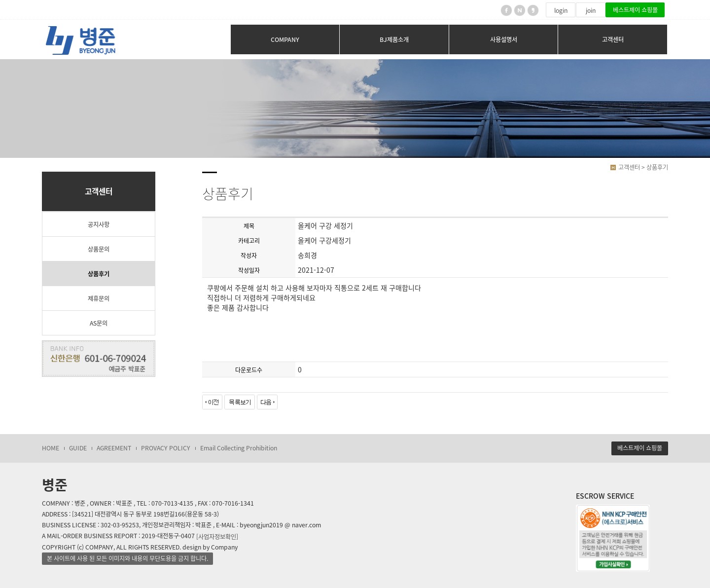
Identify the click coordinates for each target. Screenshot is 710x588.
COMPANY (285, 39)
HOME (51, 448)
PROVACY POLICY (166, 448)
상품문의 (99, 249)
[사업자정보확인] (217, 536)
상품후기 (99, 274)
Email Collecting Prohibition (239, 448)
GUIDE (78, 448)
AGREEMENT (114, 448)
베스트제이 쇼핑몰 (635, 10)
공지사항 (99, 224)
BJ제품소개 (394, 39)
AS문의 (99, 323)
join (591, 10)
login (561, 10)
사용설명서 (504, 39)
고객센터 (613, 39)
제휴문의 (99, 298)
